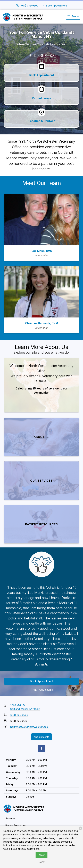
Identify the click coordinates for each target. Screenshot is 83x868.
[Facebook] (41, 748)
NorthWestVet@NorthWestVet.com (29, 727)
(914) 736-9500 (41, 56)
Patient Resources (16, 825)
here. (37, 849)
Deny (42, 862)
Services (10, 818)
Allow (42, 855)
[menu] (73, 16)
